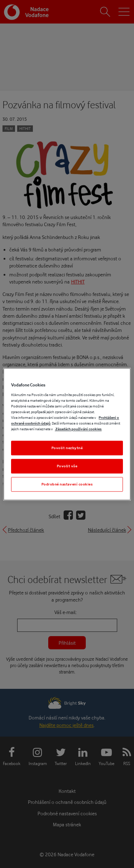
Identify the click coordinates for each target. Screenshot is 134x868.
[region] (67, 434)
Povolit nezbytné (67, 448)
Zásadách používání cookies (78, 429)
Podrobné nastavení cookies (67, 484)
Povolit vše (67, 466)
